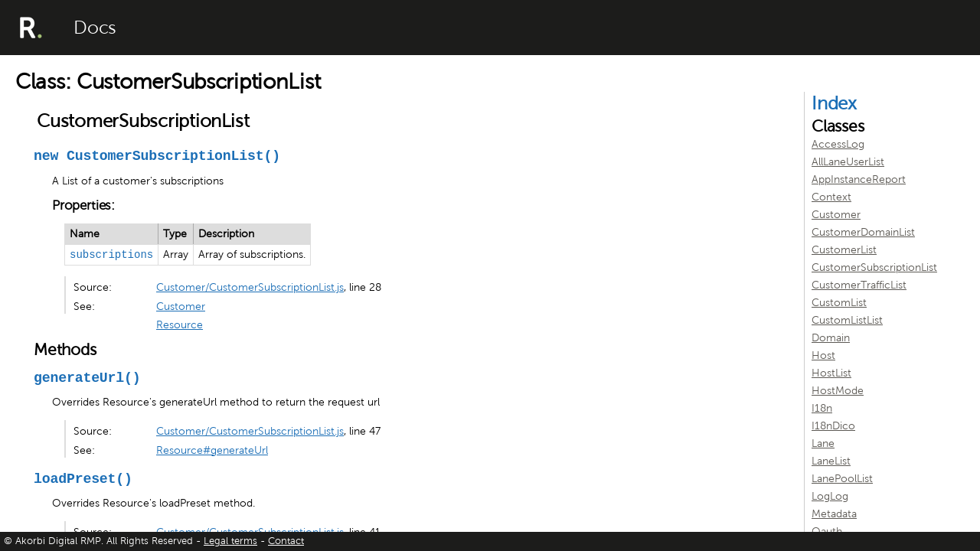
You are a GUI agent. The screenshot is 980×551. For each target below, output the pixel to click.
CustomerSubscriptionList (874, 267)
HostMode (838, 391)
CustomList (839, 303)
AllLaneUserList (848, 162)
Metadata (834, 514)
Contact (286, 541)
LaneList (831, 461)
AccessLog (838, 144)
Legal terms (230, 541)
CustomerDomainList (863, 232)
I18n (822, 408)
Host (823, 355)
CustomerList (844, 250)
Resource (180, 325)
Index (834, 103)
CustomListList (847, 320)
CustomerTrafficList (859, 285)
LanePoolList (842, 479)
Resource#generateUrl (212, 450)
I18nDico (833, 426)
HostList (831, 373)
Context (831, 197)
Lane (823, 443)
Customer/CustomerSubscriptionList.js (250, 287)
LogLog (830, 496)
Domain (831, 338)
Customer (181, 306)
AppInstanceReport (859, 179)
